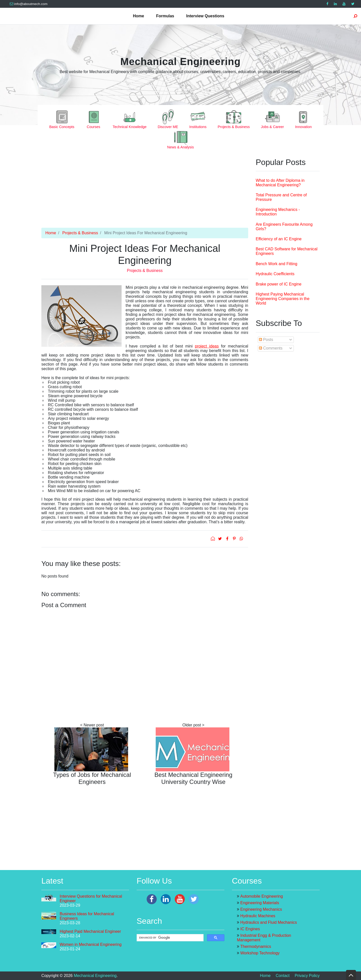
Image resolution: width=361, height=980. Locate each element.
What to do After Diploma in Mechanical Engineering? (280, 183)
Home (138, 16)
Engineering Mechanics (261, 909)
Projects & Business (80, 233)
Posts (266, 340)
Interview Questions (205, 16)
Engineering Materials (260, 903)
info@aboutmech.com (29, 4)
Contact (283, 976)
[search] (170, 938)
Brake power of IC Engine (279, 284)
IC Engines (250, 929)
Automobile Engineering (261, 896)
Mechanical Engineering (180, 62)
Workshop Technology (260, 953)
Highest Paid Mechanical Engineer (90, 931)
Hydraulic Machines (258, 916)
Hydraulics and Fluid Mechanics (268, 922)
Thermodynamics (256, 946)
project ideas (207, 346)
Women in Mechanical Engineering (91, 944)
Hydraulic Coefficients (275, 274)
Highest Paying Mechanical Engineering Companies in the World (283, 299)
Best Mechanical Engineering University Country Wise (193, 778)
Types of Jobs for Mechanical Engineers (92, 778)
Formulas (165, 16)
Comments (271, 348)
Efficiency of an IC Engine (279, 239)
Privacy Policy (307, 976)
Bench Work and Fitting (277, 264)
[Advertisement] (145, 193)
